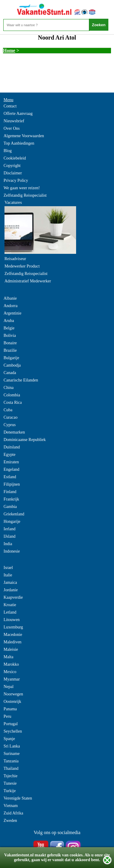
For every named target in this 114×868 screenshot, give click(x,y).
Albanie (10, 298)
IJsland (10, 536)
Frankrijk (11, 499)
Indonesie (12, 551)
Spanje (9, 739)
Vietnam (11, 806)
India (8, 544)
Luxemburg (13, 627)
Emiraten (11, 462)
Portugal (11, 724)
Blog (8, 151)
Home (9, 50)
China (9, 388)
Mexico (10, 672)
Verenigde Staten (18, 798)
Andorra (11, 306)
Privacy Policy (16, 180)
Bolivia (10, 336)
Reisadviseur (15, 259)
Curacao (11, 417)
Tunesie (10, 783)
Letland (10, 612)
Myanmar (12, 679)
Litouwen (12, 620)
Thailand (11, 768)
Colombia (12, 395)
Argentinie (13, 313)
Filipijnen (12, 484)
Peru (7, 716)
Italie (8, 575)
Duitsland (12, 447)
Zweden (10, 821)
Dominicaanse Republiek (25, 440)
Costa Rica (13, 402)
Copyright (12, 166)
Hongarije (12, 521)
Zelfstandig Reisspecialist (25, 195)
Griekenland (14, 514)
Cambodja (12, 365)
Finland (10, 492)
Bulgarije (11, 358)
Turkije (10, 791)
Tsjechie (10, 776)
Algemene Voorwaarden (24, 136)
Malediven (13, 642)
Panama (10, 709)
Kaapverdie (13, 597)
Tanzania (11, 761)
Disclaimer (13, 173)
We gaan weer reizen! (22, 188)
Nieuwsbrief (14, 121)
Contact (10, 106)
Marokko (11, 664)
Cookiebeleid (15, 158)
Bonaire (10, 343)
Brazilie (10, 350)
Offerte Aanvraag (18, 114)
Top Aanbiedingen (19, 143)
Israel (8, 568)
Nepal (9, 687)
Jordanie (11, 590)
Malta (9, 657)
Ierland (10, 529)
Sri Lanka (12, 746)
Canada (10, 373)
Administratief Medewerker (28, 281)
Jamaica (10, 582)
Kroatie (10, 605)
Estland (10, 477)
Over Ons (12, 128)
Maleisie (11, 649)
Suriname (12, 754)
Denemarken (14, 432)
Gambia (10, 507)
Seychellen (13, 731)
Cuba (8, 410)
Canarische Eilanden (21, 380)
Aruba (9, 321)
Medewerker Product (22, 266)
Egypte (10, 455)
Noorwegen (13, 694)
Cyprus (10, 425)
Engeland (11, 469)
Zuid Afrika (13, 813)
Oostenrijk (12, 702)
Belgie (9, 328)
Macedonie (13, 635)
